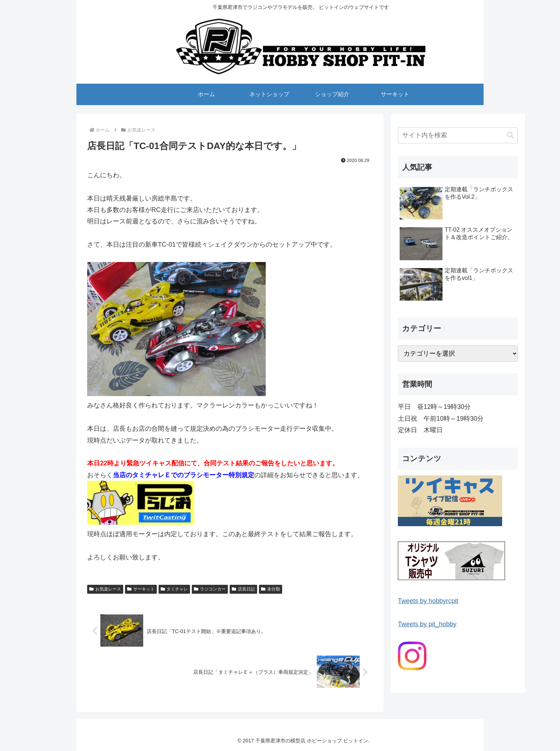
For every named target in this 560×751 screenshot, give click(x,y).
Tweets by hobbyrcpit (428, 601)
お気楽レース (105, 589)
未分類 (271, 589)
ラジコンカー (210, 589)
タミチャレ (174, 589)
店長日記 (243, 589)
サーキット (141, 589)
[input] (458, 135)
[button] (510, 135)
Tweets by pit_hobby (427, 624)
